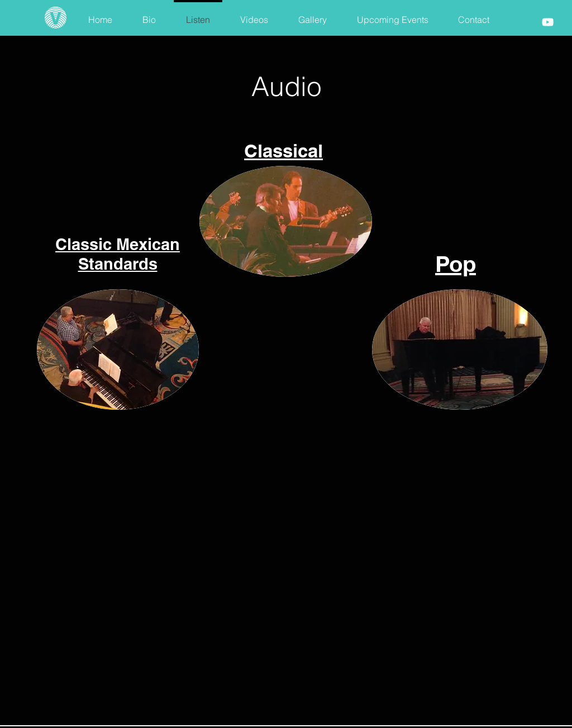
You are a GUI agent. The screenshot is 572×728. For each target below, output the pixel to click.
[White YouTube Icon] (548, 22)
